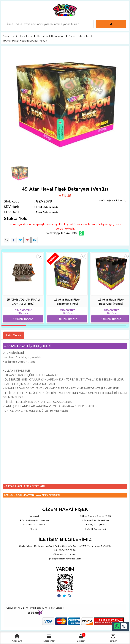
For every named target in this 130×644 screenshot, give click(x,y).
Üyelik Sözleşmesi (96, 529)
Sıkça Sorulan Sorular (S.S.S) (96, 516)
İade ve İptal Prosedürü (96, 520)
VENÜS (65, 196)
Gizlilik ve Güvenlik (34, 524)
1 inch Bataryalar (79, 36)
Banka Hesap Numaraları (34, 520)
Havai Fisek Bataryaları (51, 36)
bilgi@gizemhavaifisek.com (65, 559)
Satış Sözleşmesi (96, 524)
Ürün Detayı (14, 335)
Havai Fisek (26, 36)
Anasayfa (8, 36)
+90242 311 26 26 (65, 550)
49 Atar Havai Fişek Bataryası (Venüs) (25, 41)
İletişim (34, 529)
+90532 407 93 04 (65, 554)
